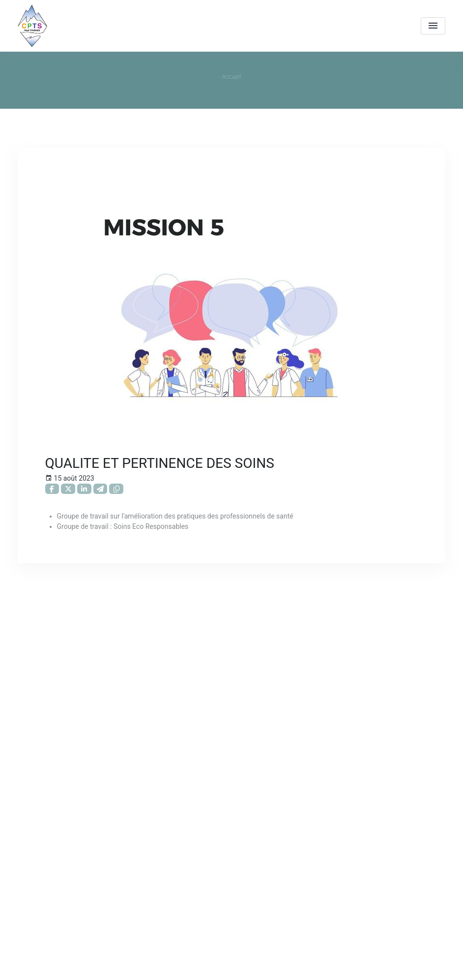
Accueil (231, 77)
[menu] (433, 26)
